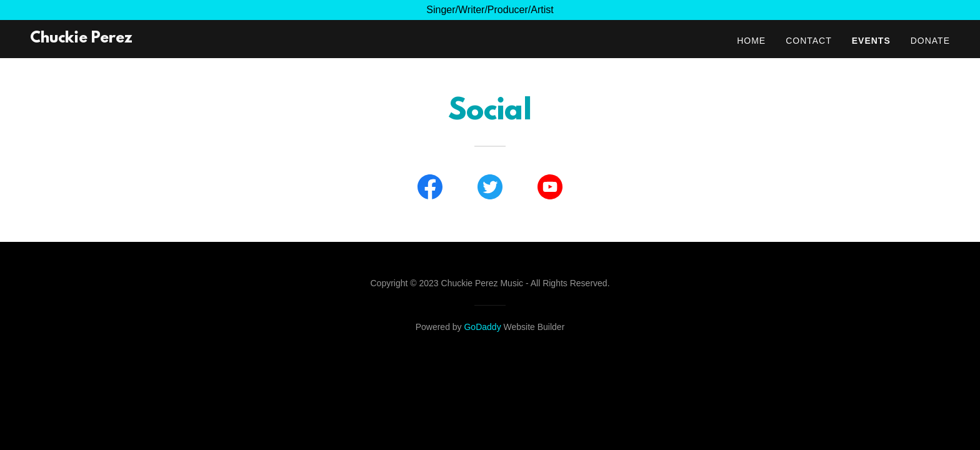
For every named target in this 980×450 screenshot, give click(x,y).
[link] (81, 39)
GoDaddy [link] (482, 327)
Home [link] (751, 41)
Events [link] (871, 41)
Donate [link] (930, 41)
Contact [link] (809, 41)
